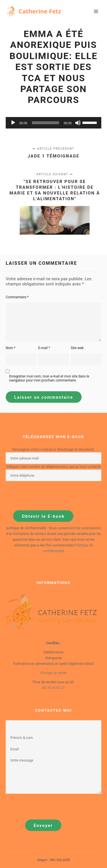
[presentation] (49, 496)
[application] (53, 123)
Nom (11, 348)
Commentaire (17, 297)
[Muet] (78, 123)
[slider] (46, 123)
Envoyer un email (53, 673)
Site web (77, 348)
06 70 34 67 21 (53, 688)
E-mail (44, 348)
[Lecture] (13, 123)
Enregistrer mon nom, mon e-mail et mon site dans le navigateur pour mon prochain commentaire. (49, 378)
